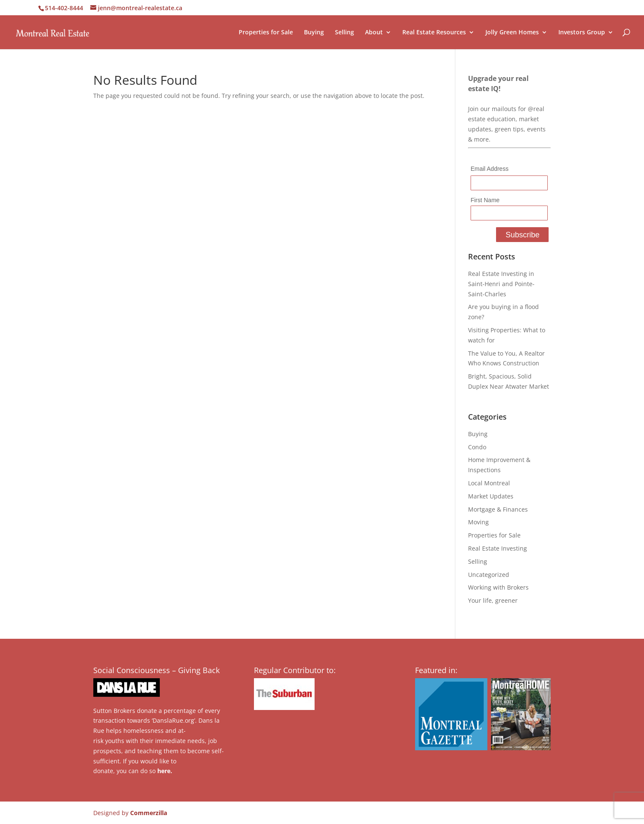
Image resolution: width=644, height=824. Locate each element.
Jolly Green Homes (512, 33)
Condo (477, 447)
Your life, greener (493, 600)
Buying (314, 33)
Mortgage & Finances (498, 509)
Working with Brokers (498, 587)
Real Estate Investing (498, 548)
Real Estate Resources (434, 33)
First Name (485, 200)
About (374, 33)
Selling (344, 33)
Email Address (489, 169)
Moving (478, 522)
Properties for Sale (266, 33)
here (164, 771)
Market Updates (491, 496)
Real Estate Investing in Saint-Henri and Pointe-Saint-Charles (501, 284)
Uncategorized (489, 575)
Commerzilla (149, 813)
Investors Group (582, 33)
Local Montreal (489, 483)
